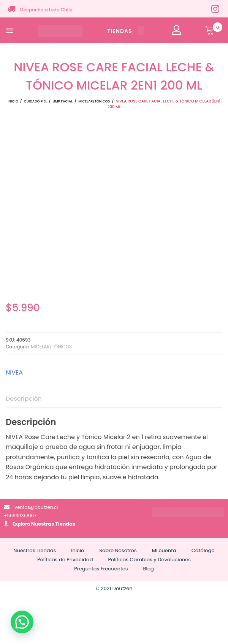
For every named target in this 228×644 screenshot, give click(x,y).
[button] (22, 622)
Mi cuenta (164, 550)
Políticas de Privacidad (65, 560)
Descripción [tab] (24, 399)
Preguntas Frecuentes (101, 569)
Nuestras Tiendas (53, 524)
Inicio (13, 101)
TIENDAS (125, 31)
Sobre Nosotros (118, 550)
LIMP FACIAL (63, 101)
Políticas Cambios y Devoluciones (149, 560)
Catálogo (203, 550)
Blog (149, 569)
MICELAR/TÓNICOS (94, 101)
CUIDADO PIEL (35, 101)
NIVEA (14, 372)
